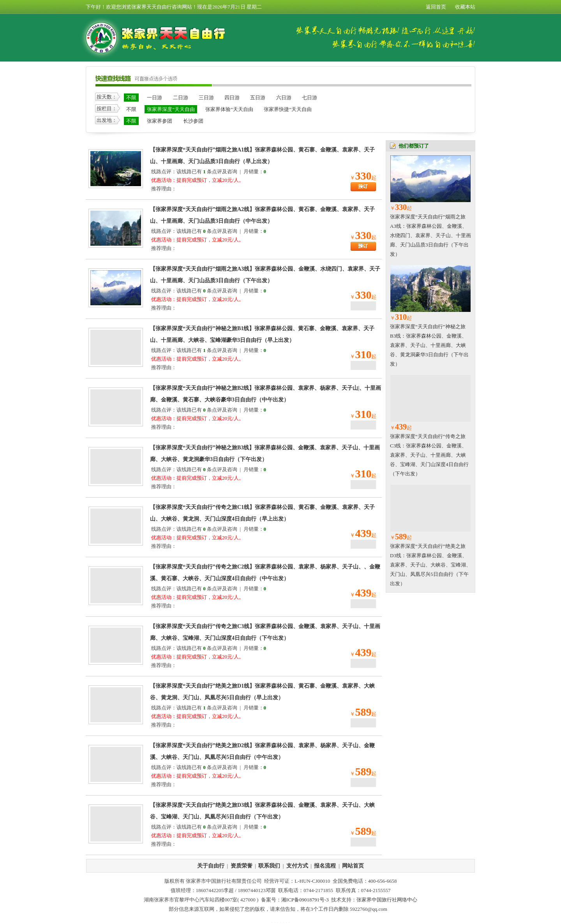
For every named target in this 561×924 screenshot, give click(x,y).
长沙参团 (193, 121)
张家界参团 (160, 121)
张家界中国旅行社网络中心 (387, 900)
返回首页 (436, 7)
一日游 (154, 98)
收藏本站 (465, 7)
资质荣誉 (242, 866)
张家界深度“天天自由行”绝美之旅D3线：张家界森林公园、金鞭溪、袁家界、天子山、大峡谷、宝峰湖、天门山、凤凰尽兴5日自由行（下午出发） (430, 565)
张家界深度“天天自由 (171, 109)
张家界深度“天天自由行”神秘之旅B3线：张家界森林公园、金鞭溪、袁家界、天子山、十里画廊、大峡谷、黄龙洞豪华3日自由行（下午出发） (429, 345)
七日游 (310, 98)
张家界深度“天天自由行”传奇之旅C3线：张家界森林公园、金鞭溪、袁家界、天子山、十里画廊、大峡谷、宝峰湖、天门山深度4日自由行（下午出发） (429, 455)
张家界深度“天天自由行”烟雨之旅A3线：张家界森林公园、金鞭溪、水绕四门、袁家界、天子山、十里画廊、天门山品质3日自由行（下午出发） (430, 235)
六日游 (284, 98)
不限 (131, 98)
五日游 (258, 98)
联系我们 (269, 866)
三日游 (206, 98)
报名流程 (325, 866)
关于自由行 (211, 866)
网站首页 (353, 866)
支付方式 (297, 866)
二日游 (181, 98)
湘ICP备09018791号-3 (305, 900)
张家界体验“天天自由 (229, 109)
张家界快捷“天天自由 (288, 109)
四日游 (232, 98)
